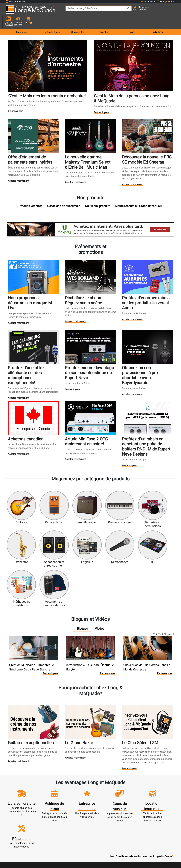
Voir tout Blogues (164, 573)
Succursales (122, 791)
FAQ (122, 787)
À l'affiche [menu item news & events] (158, 21)
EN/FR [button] (169, 1)
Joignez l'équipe (122, 798)
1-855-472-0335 (17, 792)
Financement (80, 823)
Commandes (59, 816)
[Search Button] (124, 10)
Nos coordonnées (16, 2)
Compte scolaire (59, 827)
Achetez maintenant (19, 170)
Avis (122, 812)
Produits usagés (80, 816)
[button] (174, 11)
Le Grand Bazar (52, 21)
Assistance (80, 819)
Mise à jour (59, 805)
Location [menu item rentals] (105, 21)
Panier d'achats (59, 801)
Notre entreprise (101, 794)
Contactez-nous (122, 794)
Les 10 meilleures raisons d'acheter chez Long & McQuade (142, 768)
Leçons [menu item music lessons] (131, 21)
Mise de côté (80, 827)
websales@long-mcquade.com (25, 795)
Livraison (80, 830)
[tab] (30, 195)
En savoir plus (16, 101)
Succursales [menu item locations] (78, 21)
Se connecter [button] (148, 1)
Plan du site (122, 801)
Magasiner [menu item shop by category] (22, 21)
